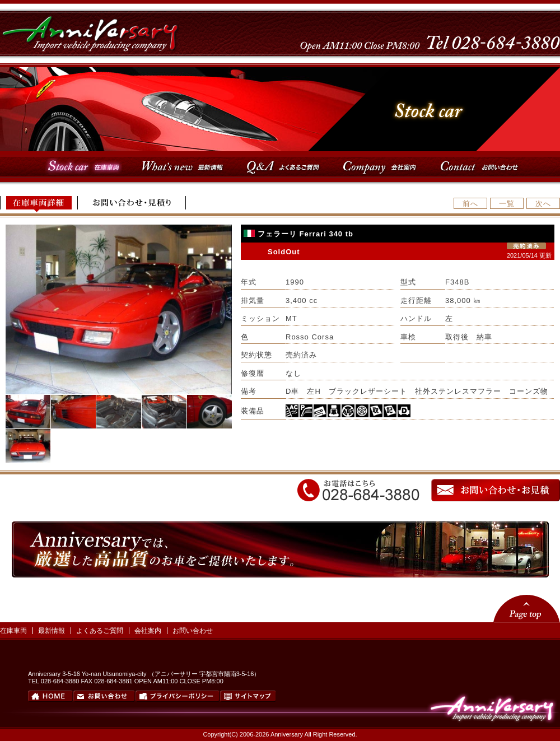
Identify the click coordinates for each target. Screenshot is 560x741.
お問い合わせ (193, 631)
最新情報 (52, 631)
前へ (470, 204)
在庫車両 (13, 631)
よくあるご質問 (100, 631)
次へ (543, 204)
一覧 (507, 204)
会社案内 (148, 631)
